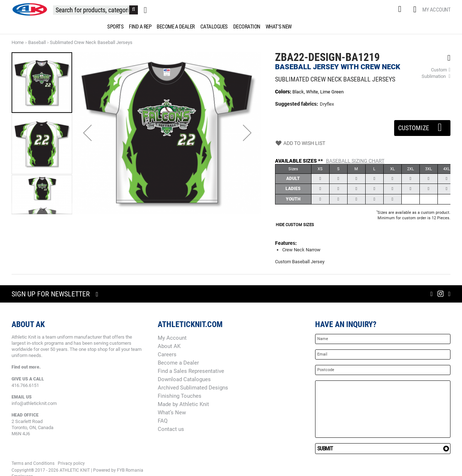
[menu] (231, 27)
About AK (169, 346)
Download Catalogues (184, 379)
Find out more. (26, 367)
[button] (87, 133)
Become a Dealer (178, 363)
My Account (436, 10)
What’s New (172, 413)
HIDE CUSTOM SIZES (295, 225)
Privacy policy (71, 463)
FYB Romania (130, 470)
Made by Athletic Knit (183, 404)
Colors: (284, 92)
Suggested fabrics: (297, 104)
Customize (422, 126)
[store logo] (30, 9)
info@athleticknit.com (34, 403)
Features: (286, 243)
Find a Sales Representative (191, 371)
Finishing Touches (180, 396)
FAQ (163, 421)
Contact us (171, 429)
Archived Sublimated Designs (193, 388)
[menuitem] (114, 27)
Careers (167, 354)
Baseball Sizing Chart (355, 161)
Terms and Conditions (33, 463)
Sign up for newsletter (51, 294)
